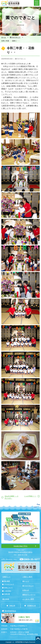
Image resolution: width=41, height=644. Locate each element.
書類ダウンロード (29, 595)
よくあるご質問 (28, 599)
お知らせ (26, 590)
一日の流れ (8, 591)
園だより (26, 581)
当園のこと (7, 577)
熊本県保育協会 (10, 611)
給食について (8, 588)
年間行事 (7, 594)
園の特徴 (6, 599)
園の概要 (7, 581)
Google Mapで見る (20, 546)
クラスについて (9, 584)
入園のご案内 (27, 577)
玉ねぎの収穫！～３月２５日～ (11, 497)
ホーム (4, 37)
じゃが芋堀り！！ (30, 496)
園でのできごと (15, 37)
